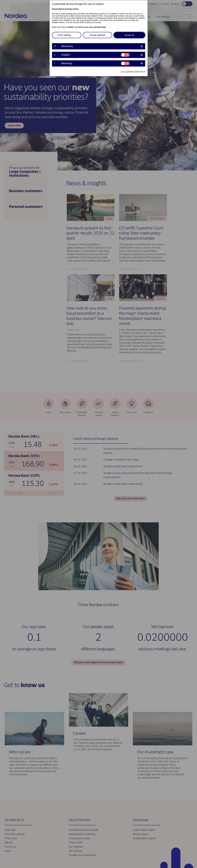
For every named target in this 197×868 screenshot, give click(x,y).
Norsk (61, 9)
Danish (55, 9)
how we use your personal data (92, 27)
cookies (70, 27)
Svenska (68, 9)
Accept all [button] (129, 35)
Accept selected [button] (97, 35)
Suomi (75, 9)
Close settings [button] (64, 35)
